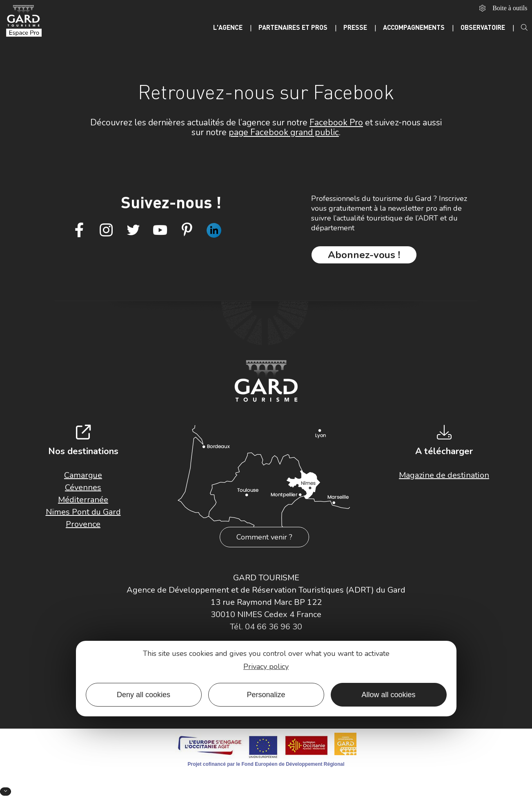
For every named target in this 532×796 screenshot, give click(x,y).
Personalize (266, 695)
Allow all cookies (388, 695)
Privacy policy (266, 667)
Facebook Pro (336, 123)
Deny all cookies (144, 695)
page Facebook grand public (284, 132)
